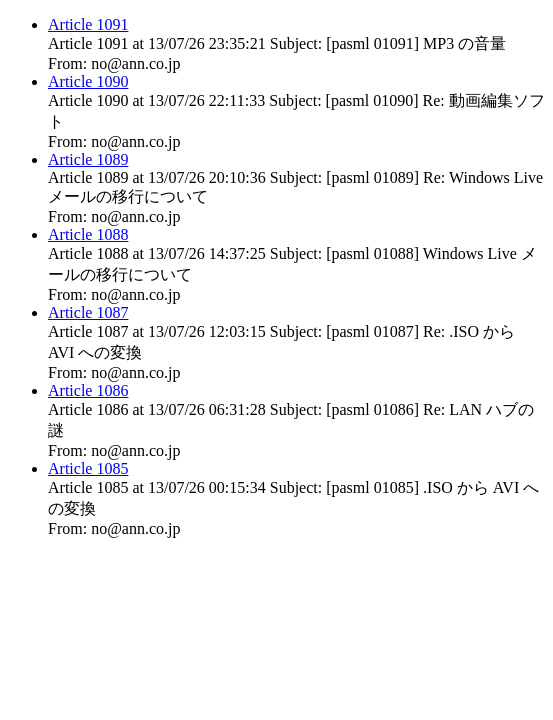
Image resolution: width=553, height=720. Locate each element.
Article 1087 (88, 312)
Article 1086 (88, 390)
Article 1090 (88, 81)
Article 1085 (88, 468)
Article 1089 (88, 159)
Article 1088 (88, 234)
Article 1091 (88, 24)
